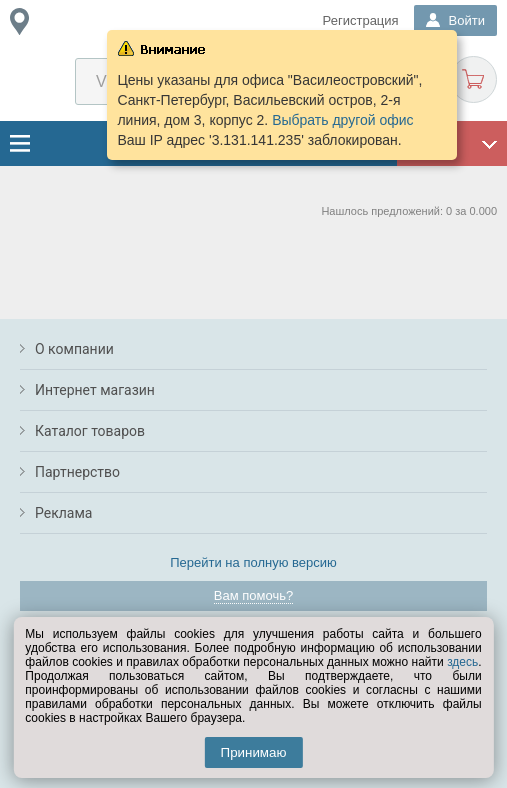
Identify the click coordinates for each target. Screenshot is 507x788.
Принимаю (254, 752)
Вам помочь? (253, 595)
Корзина (473, 79)
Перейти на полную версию (253, 562)
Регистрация (361, 20)
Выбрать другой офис (343, 120)
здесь (462, 662)
